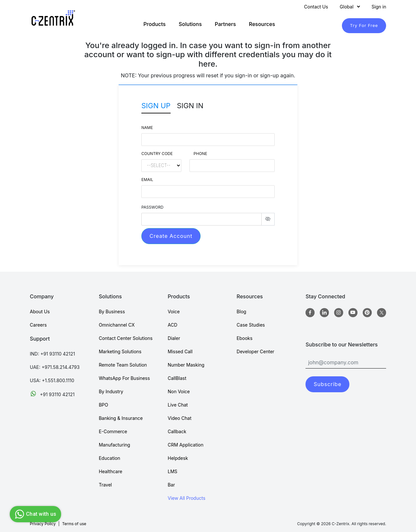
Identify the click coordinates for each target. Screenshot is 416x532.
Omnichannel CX (117, 325)
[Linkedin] (324, 313)
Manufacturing (114, 445)
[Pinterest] (367, 313)
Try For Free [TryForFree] (364, 25)
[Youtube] (353, 313)
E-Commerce (113, 431)
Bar (171, 485)
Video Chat (180, 418)
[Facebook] (310, 313)
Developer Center (255, 351)
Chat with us (35, 514)
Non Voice (179, 391)
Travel (105, 485)
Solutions (190, 24)
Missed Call (180, 351)
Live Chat (178, 405)
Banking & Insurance (121, 418)
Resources (262, 24)
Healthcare (110, 471)
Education (110, 458)
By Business (112, 311)
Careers (38, 325)
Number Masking (186, 365)
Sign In (190, 106)
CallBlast (177, 378)
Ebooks (245, 338)
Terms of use (74, 524)
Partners (225, 24)
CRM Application (186, 445)
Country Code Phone (174, 154)
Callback (177, 431)
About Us (40, 311)
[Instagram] (339, 313)
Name (147, 128)
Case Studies (251, 325)
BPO (104, 405)
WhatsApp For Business (124, 378)
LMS (173, 471)
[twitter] (382, 313)
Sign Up (156, 106)
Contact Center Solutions (126, 338)
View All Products (187, 498)
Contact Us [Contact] (316, 7)
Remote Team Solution (123, 365)
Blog (241, 311)
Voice (174, 311)
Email (147, 180)
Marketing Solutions (120, 351)
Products (154, 24)
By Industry (111, 391)
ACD (173, 325)
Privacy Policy (43, 524)
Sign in (379, 7)
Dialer (174, 338)
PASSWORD (152, 207)
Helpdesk (178, 458)
